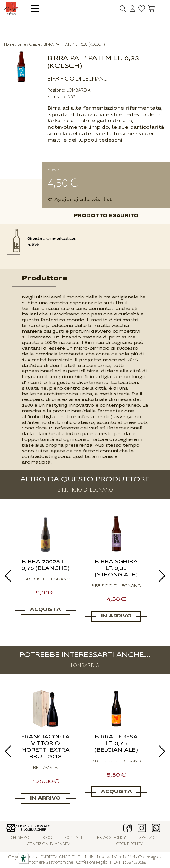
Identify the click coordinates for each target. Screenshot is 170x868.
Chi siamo (20, 838)
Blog (47, 838)
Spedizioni (149, 838)
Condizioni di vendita (49, 844)
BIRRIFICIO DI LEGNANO (78, 79)
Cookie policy (130, 844)
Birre (22, 44)
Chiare (35, 44)
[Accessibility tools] (23, 858)
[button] (80, 200)
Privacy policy (111, 838)
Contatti (74, 838)
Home (9, 44)
